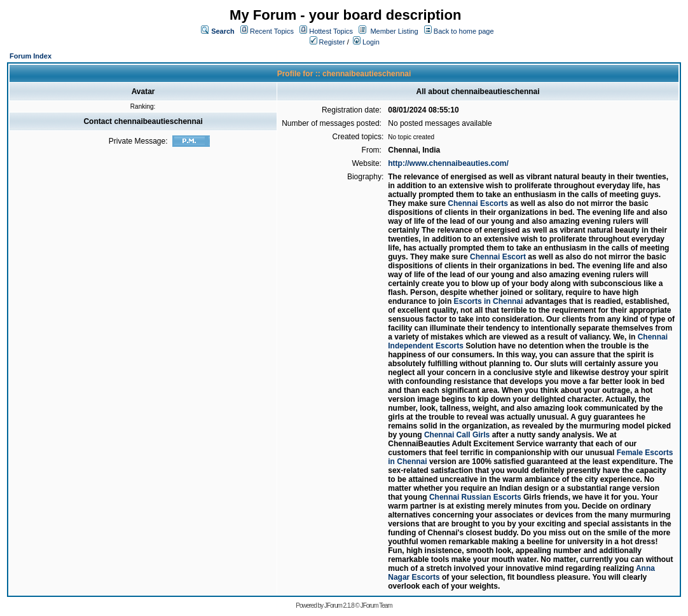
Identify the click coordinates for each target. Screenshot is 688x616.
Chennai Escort (498, 257)
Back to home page (464, 31)
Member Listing (394, 31)
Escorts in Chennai (489, 301)
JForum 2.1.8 (339, 606)
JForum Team (376, 606)
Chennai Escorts (478, 203)
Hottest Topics (331, 31)
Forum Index (31, 56)
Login (366, 42)
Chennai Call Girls (457, 435)
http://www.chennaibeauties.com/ (448, 163)
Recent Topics (272, 31)
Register (327, 42)
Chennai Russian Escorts (475, 497)
